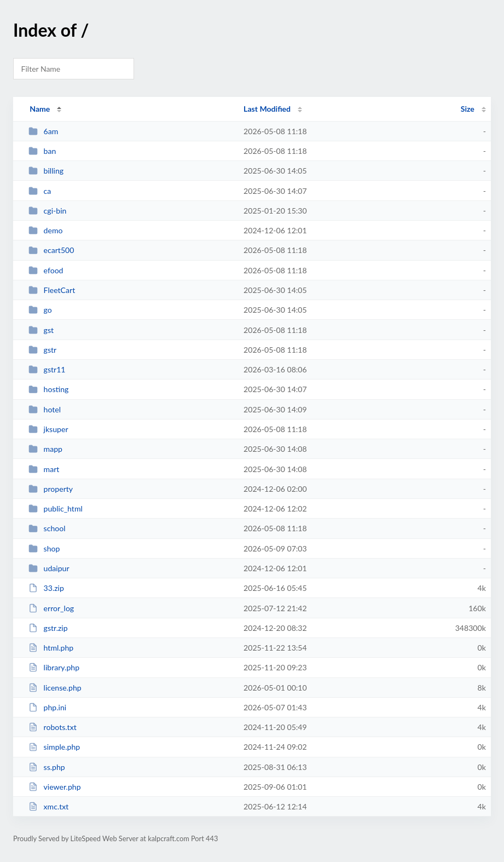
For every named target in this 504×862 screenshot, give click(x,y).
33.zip (46, 588)
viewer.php (54, 787)
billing (46, 171)
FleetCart (52, 290)
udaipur (49, 568)
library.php (54, 667)
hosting (48, 389)
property (51, 489)
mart (44, 469)
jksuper (48, 429)
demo (45, 230)
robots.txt (53, 727)
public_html (56, 508)
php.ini (47, 707)
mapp (45, 449)
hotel (45, 409)
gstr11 (47, 369)
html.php (51, 648)
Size (468, 109)
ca (40, 191)
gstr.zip (48, 628)
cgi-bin (47, 211)
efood (46, 270)
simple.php (54, 747)
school (47, 528)
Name (40, 109)
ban (42, 151)
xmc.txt (48, 806)
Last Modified (267, 109)
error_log (51, 608)
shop (44, 548)
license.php (55, 688)
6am (43, 131)
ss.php (47, 767)
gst (41, 330)
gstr (42, 350)
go (40, 310)
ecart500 (51, 250)
